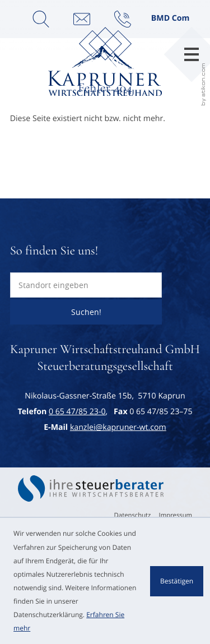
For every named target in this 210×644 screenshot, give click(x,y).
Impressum (176, 515)
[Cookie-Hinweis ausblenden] (177, 581)
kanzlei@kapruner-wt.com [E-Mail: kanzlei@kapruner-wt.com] (118, 427)
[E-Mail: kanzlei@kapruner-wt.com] (82, 19)
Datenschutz (133, 515)
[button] (123, 19)
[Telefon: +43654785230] (77, 412)
